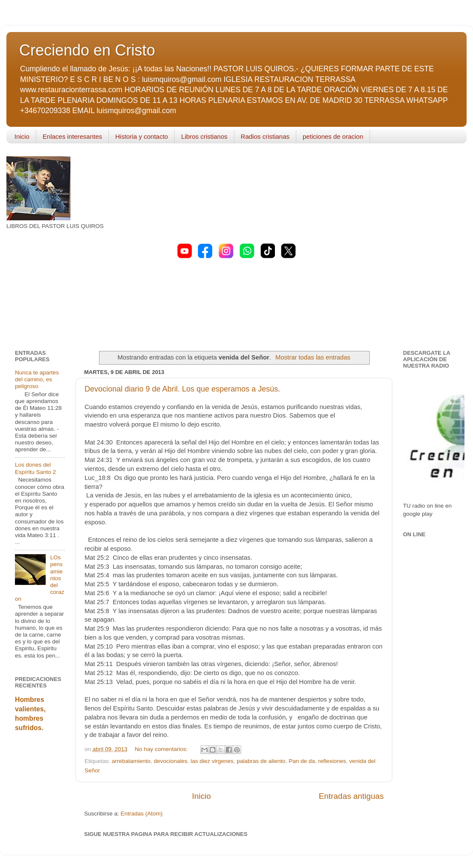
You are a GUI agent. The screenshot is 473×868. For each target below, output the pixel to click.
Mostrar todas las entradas (313, 357)
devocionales (171, 761)
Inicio (22, 136)
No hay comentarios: (162, 749)
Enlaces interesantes (72, 136)
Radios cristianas (265, 136)
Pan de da (302, 761)
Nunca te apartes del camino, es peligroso (37, 379)
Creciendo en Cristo (87, 50)
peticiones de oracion (333, 136)
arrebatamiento (131, 761)
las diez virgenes (212, 761)
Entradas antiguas (351, 796)
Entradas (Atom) (142, 814)
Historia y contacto (142, 136)
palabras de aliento (261, 761)
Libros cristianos (204, 136)
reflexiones (332, 761)
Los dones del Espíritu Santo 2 (35, 468)
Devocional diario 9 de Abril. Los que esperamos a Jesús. (182, 389)
